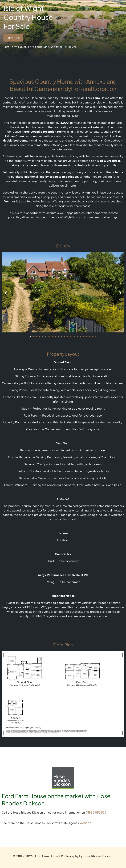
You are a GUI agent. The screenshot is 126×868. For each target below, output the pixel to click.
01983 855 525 (96, 812)
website (86, 823)
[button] (6, 293)
